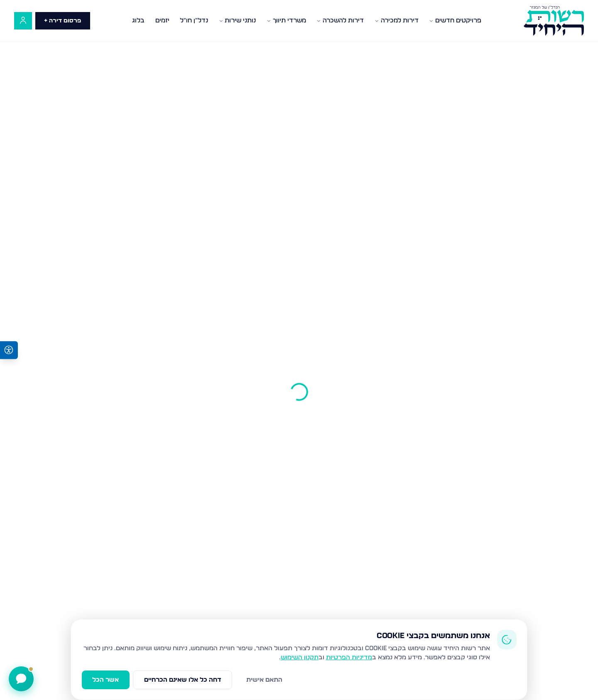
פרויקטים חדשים (455, 21)
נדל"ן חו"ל (194, 21)
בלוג (138, 21)
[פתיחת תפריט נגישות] (9, 350)
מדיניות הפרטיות (349, 657)
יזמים (162, 21)
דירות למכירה (397, 21)
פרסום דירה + (62, 21)
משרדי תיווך (286, 21)
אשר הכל (105, 680)
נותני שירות (238, 21)
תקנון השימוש (300, 657)
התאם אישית (264, 680)
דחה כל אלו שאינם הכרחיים (183, 680)
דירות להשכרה (340, 21)
